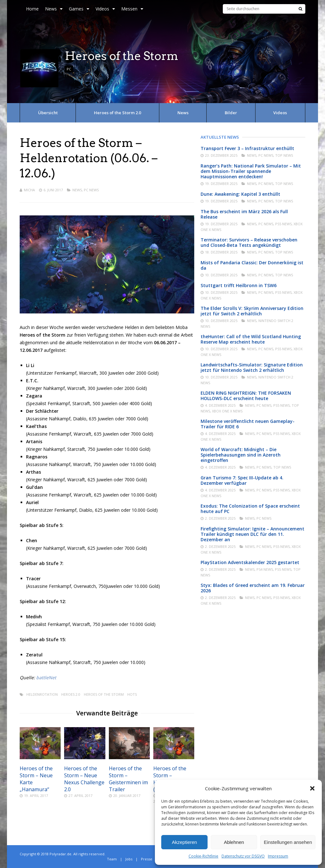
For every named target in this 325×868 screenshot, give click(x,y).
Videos (105, 9)
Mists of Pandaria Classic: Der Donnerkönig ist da (252, 265)
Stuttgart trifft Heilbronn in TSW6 (239, 285)
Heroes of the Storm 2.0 (117, 113)
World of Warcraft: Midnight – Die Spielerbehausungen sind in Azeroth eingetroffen (241, 455)
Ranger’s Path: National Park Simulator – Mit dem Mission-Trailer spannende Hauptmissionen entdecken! (251, 171)
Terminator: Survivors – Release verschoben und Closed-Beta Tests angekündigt (249, 242)
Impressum (278, 856)
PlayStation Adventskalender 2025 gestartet (250, 562)
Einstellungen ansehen (288, 842)
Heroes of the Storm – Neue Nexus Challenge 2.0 (84, 779)
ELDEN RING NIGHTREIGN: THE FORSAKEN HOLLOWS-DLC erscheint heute (246, 396)
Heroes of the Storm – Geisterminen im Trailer (128, 779)
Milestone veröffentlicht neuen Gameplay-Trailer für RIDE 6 (248, 424)
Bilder (231, 113)
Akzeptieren (184, 842)
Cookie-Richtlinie (203, 856)
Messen (132, 9)
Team (112, 859)
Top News (284, 155)
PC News (91, 190)
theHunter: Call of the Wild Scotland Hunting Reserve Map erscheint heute (251, 339)
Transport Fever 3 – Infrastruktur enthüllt (247, 148)
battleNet (46, 677)
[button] (312, 788)
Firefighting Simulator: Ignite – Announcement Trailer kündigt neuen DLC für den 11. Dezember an (252, 534)
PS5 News (283, 224)
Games (79, 9)
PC (69, 69)
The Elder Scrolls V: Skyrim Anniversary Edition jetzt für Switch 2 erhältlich (252, 311)
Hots (132, 694)
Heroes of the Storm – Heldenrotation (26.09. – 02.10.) (172, 779)
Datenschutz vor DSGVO (243, 856)
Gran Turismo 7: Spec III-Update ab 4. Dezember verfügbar (242, 480)
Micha (29, 190)
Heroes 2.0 (71, 694)
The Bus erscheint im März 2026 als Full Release (244, 214)
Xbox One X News (227, 411)
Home (32, 9)
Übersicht (48, 113)
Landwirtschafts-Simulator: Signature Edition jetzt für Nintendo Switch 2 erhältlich (252, 367)
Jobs (129, 859)
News (54, 9)
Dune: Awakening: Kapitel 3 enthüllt (240, 194)
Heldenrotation (42, 694)
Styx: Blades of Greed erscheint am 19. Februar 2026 (253, 588)
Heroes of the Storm (104, 694)
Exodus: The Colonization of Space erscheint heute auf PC (250, 509)
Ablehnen (234, 842)
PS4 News (265, 569)
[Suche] (300, 9)
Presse (147, 859)
